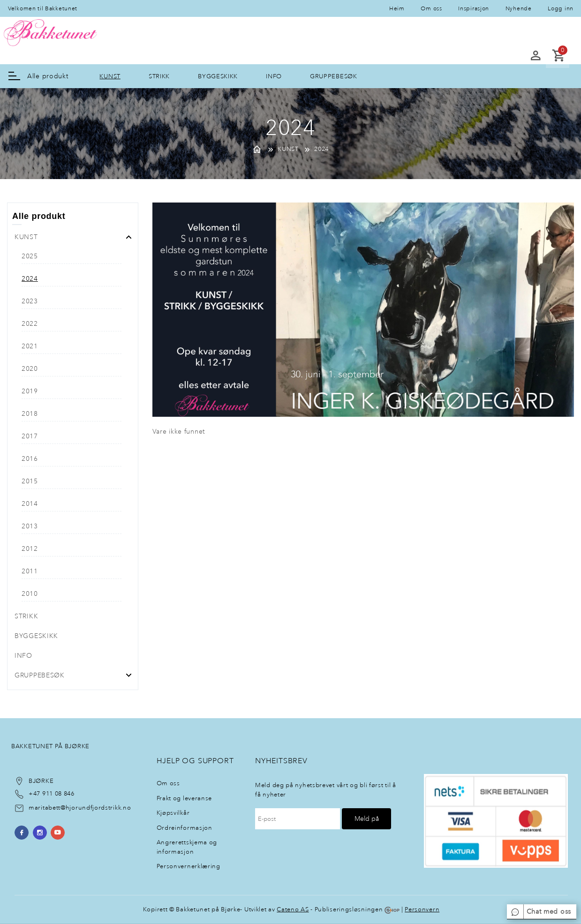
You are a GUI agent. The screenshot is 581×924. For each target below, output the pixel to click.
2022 (30, 324)
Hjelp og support (195, 761)
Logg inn (561, 8)
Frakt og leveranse (185, 798)
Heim (397, 8)
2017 (30, 436)
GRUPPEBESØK (334, 76)
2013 (30, 526)
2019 (30, 391)
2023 (30, 301)
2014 (30, 504)
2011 (30, 571)
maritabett (45, 808)
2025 (30, 256)
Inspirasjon (474, 8)
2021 (30, 346)
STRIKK (159, 76)
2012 (30, 549)
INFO (274, 76)
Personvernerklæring (189, 866)
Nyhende (519, 8)
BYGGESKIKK (218, 76)
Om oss (431, 8)
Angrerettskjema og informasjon (187, 847)
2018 (30, 414)
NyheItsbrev (281, 761)
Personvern (422, 909)
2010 (30, 594)
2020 (30, 369)
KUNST (110, 76)
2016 (30, 459)
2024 (321, 149)
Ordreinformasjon (185, 828)
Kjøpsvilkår (173, 813)
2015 (30, 481)
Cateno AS (293, 909)
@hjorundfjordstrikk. (92, 808)
